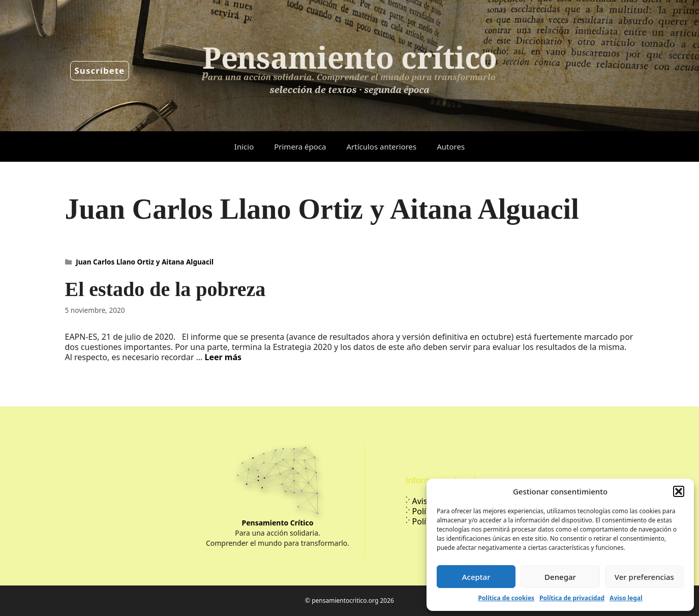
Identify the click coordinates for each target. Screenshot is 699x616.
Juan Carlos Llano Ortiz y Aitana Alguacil (145, 262)
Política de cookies (506, 598)
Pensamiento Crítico (278, 523)
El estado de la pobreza (165, 289)
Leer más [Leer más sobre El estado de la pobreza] (223, 357)
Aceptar (476, 577)
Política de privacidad (572, 598)
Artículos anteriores (381, 146)
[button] (679, 491)
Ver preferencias (644, 577)
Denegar (560, 577)
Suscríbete (100, 70)
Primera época (300, 146)
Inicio (244, 146)
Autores (451, 146)
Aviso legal (626, 598)
